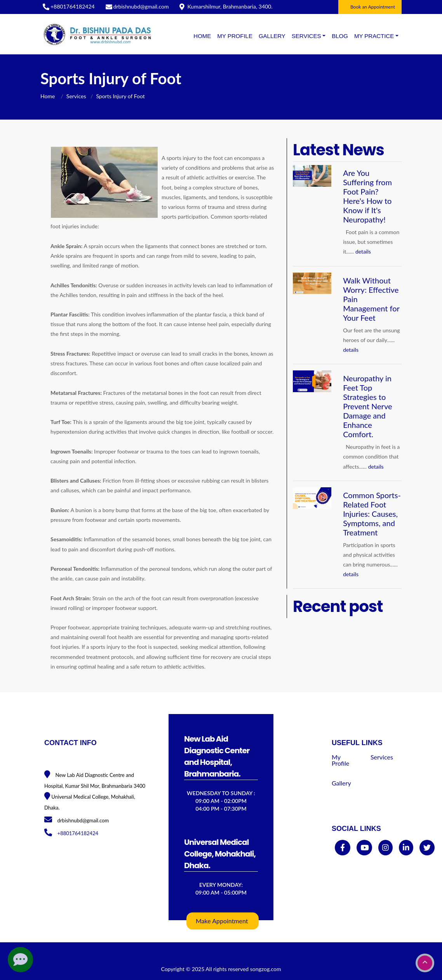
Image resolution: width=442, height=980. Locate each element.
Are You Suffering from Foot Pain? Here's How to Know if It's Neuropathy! (367, 196)
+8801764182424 (73, 6)
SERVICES (306, 36)
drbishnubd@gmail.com (141, 6)
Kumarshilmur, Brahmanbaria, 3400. (230, 6)
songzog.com (266, 969)
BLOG (340, 36)
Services (76, 96)
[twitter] (427, 848)
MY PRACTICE (374, 36)
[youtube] (365, 848)
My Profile (235, 36)
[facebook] (343, 848)
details (363, 251)
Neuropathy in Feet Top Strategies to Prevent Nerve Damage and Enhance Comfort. (367, 406)
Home (202, 36)
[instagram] (385, 848)
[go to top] (425, 963)
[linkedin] (406, 848)
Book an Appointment (373, 7)
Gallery (272, 36)
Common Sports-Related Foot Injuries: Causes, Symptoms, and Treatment (372, 514)
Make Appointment (222, 921)
